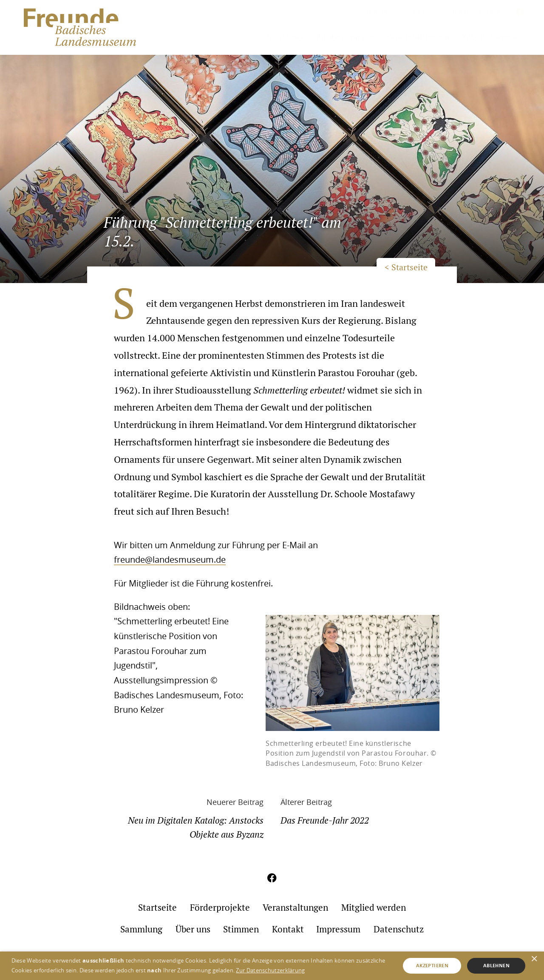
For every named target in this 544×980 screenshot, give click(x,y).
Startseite (286, 37)
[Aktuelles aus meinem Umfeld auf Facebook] (520, 12)
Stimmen (454, 11)
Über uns (415, 11)
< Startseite (406, 267)
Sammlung (373, 11)
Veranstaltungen (418, 37)
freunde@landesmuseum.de (170, 559)
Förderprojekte (346, 37)
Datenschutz (399, 929)
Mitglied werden (493, 37)
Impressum (338, 929)
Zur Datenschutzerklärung (270, 970)
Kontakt (491, 11)
